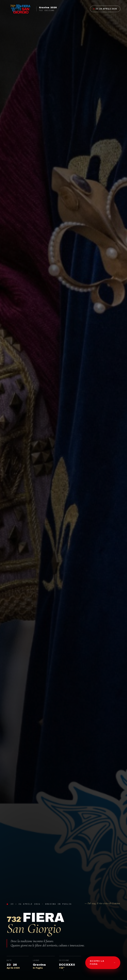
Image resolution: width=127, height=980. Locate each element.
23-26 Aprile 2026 (105, 9)
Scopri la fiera (103, 963)
